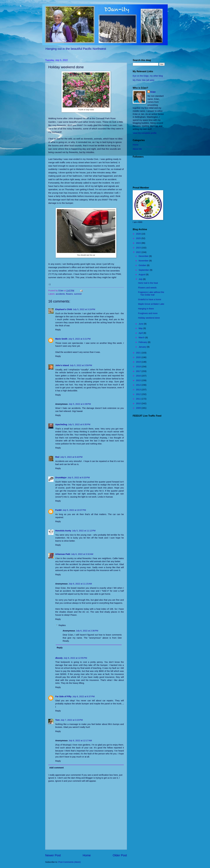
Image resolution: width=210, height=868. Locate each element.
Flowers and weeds (147, 288)
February (143, 342)
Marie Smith (61, 339)
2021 (139, 353)
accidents (60, 294)
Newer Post (53, 855)
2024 (139, 243)
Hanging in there (146, 309)
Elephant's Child (64, 309)
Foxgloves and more (148, 313)
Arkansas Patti (63, 554)
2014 (139, 385)
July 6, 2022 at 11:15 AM (80, 584)
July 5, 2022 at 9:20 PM (79, 478)
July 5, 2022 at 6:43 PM (71, 457)
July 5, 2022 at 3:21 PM (79, 339)
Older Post (120, 855)
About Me (137, 149)
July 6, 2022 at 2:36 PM (87, 631)
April (141, 333)
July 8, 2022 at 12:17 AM (80, 741)
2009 (139, 408)
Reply (58, 330)
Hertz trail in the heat (148, 283)
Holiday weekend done (149, 318)
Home (87, 855)
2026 (139, 234)
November (144, 261)
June (141, 324)
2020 (139, 357)
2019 (139, 362)
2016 (139, 376)
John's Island (62, 365)
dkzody (59, 658)
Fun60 (58, 510)
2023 (139, 248)
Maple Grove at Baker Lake (151, 304)
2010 (139, 403)
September (144, 270)
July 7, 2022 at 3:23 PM (72, 720)
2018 (139, 367)
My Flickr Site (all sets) (143, 80)
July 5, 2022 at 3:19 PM (84, 309)
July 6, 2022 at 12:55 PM (75, 658)
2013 (139, 390)
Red (57, 457)
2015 (139, 380)
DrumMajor (61, 478)
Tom (57, 720)
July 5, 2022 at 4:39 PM (80, 404)
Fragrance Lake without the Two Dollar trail (151, 293)
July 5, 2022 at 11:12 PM (84, 531)
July (141, 279)
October (143, 265)
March (142, 338)
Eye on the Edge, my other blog (148, 76)
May (141, 328)
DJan (153, 92)
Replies (62, 625)
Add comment (56, 768)
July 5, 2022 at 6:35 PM (79, 424)
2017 (139, 371)
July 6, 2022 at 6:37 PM (83, 696)
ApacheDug (61, 424)
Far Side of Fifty (63, 696)
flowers (69, 294)
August (142, 275)
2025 (139, 238)
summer (78, 294)
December (144, 256)
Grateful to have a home (150, 299)
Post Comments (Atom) (69, 862)
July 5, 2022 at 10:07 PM (74, 510)
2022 (139, 252)
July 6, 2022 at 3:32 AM (82, 554)
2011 (139, 399)
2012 (139, 394)
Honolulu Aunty (63, 531)
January (143, 347)
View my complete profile (145, 133)
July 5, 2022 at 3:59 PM (81, 365)
